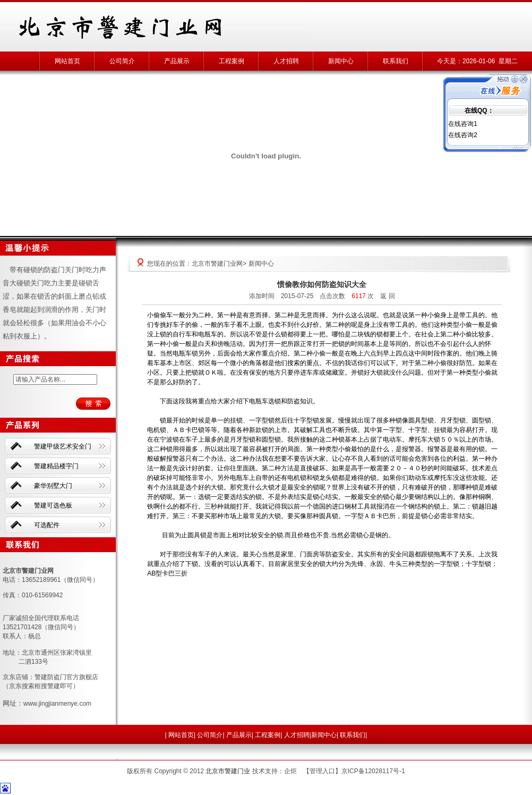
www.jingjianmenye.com (57, 704)
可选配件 (47, 525)
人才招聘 (286, 61)
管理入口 (322, 771)
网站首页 (67, 61)
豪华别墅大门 (53, 486)
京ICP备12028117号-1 (373, 771)
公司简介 (122, 61)
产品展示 (177, 61)
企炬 (290, 771)
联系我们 (396, 61)
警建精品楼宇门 (56, 466)
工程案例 (231, 61)
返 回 (387, 296)
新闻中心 (341, 61)
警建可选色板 (53, 505)
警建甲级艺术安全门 (63, 446)
